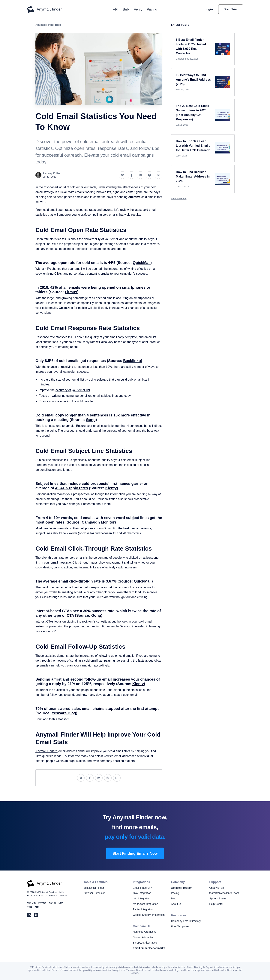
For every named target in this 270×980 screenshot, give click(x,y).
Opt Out (31, 903)
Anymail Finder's (46, 751)
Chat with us (216, 888)
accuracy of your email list (73, 390)
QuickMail (142, 263)
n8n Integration (141, 898)
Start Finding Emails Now (135, 853)
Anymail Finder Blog (48, 25)
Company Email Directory (186, 921)
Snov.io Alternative (144, 937)
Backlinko (132, 361)
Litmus (71, 292)
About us (176, 904)
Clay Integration (142, 893)
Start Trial (231, 9)
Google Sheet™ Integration (149, 915)
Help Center (216, 904)
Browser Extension (94, 893)
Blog (174, 898)
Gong (91, 420)
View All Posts (179, 199)
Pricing (152, 9)
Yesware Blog (64, 713)
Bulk (126, 9)
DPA (61, 903)
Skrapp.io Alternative (145, 943)
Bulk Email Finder (94, 888)
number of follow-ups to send (55, 695)
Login (209, 9)
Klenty (111, 488)
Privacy (42, 903)
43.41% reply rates (72, 488)
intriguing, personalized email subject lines (90, 396)
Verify (138, 9)
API (116, 9)
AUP (37, 907)
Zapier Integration (143, 909)
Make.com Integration (145, 904)
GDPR (52, 903)
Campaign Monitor (98, 522)
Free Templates (180, 926)
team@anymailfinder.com (224, 893)
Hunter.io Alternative (144, 932)
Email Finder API (142, 888)
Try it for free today (76, 756)
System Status (218, 898)
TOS (29, 907)
